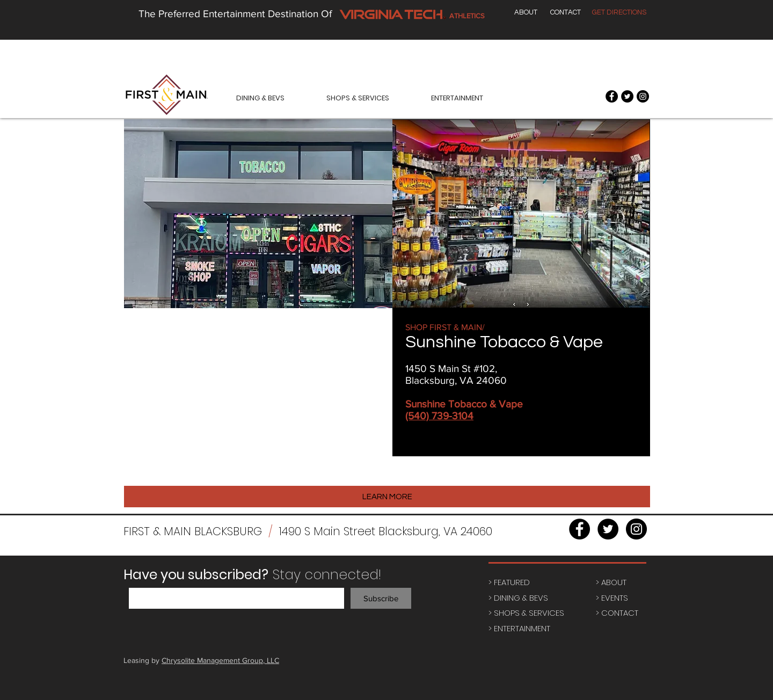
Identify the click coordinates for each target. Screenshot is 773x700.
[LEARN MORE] (387, 497)
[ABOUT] (526, 12)
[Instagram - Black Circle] (643, 96)
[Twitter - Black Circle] (627, 96)
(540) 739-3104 (439, 416)
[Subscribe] (381, 598)
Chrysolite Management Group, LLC (220, 660)
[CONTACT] (566, 12)
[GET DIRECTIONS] (619, 12)
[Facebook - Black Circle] (612, 96)
